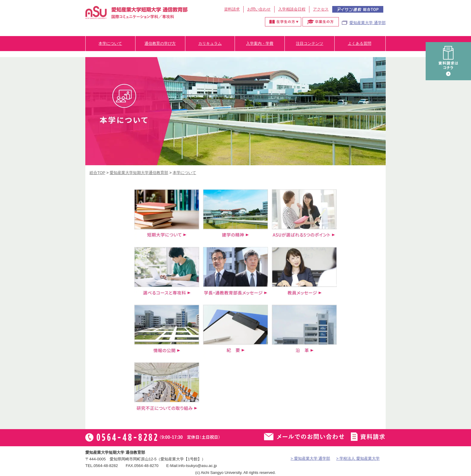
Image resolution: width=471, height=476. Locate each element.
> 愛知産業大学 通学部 (310, 458)
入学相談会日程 (292, 9)
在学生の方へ (283, 22)
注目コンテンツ (310, 43)
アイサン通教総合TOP (358, 9)
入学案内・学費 (260, 43)
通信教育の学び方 (160, 43)
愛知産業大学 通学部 (368, 23)
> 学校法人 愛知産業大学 (358, 458)
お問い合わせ (259, 9)
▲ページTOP (460, 459)
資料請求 (232, 9)
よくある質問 (360, 43)
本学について (110, 43)
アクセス (321, 9)
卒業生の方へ (321, 22)
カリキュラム (210, 43)
